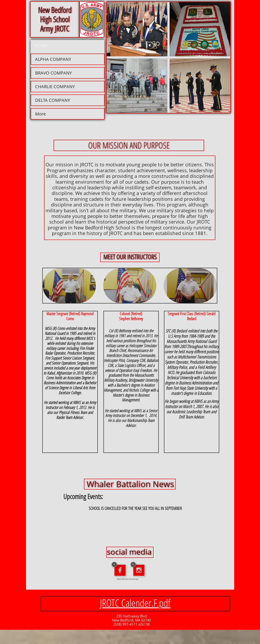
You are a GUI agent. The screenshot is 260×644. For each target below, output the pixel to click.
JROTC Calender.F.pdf (135, 603)
